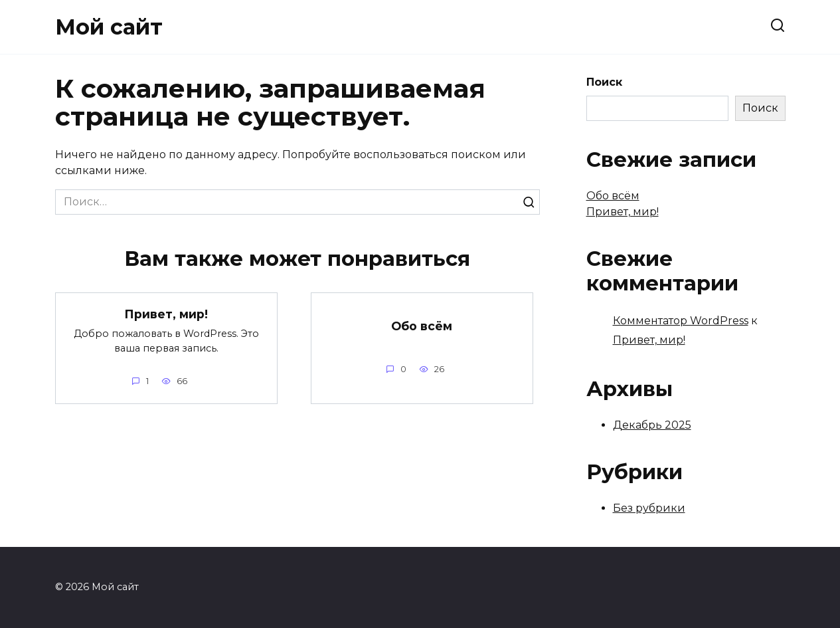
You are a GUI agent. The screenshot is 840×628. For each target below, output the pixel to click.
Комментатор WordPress (681, 321)
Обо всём (422, 326)
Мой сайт (109, 27)
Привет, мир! (166, 314)
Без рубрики (649, 508)
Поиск (604, 82)
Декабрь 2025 (652, 425)
